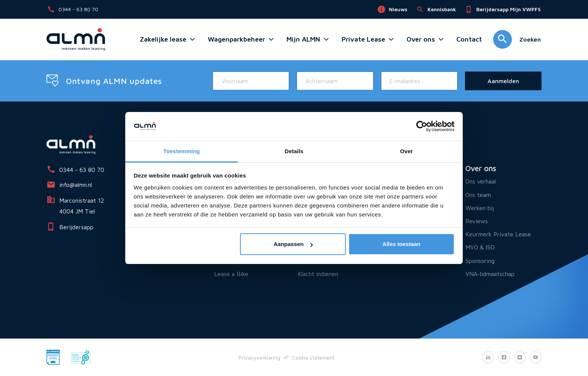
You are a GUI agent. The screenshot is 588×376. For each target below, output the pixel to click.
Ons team (478, 195)
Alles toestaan (402, 244)
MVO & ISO (480, 247)
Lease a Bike (231, 274)
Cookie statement (313, 357)
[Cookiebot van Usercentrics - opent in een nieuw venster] (422, 127)
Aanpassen (293, 244)
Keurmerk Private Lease (498, 234)
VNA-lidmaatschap (490, 274)
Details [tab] (294, 151)
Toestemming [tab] (181, 151)
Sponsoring (480, 261)
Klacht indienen (318, 274)
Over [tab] (407, 151)
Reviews (477, 221)
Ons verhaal (481, 181)
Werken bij (480, 208)
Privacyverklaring (259, 357)
